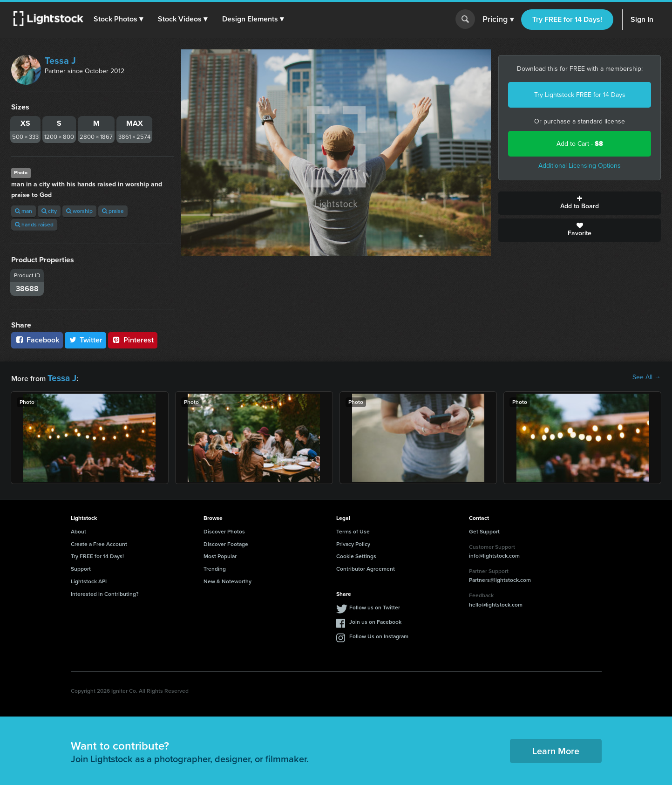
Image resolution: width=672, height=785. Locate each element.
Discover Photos (224, 530)
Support (81, 567)
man (24, 211)
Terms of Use (353, 530)
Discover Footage (226, 542)
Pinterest (133, 340)
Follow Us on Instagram (379, 635)
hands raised (34, 225)
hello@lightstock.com (496, 603)
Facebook (37, 340)
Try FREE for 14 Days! (567, 19)
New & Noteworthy (227, 580)
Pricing (498, 20)
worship (79, 211)
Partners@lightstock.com (500, 578)
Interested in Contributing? (105, 592)
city (49, 211)
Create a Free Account (99, 542)
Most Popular (220, 554)
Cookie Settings (356, 554)
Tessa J (60, 61)
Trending (215, 567)
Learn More (556, 749)
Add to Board (580, 203)
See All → (647, 377)
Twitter (86, 340)
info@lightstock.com (494, 554)
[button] (121, 19)
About (78, 530)
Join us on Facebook (375, 620)
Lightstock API (89, 580)
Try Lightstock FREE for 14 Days (580, 95)
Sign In (642, 19)
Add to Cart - (580, 144)
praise (113, 211)
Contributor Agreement (366, 567)
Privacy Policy (353, 542)
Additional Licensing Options (580, 166)
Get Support (484, 530)
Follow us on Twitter (375, 606)
